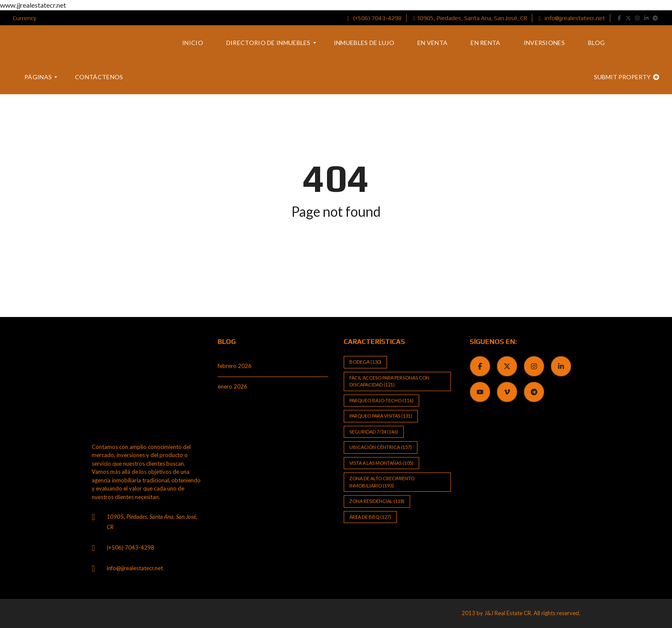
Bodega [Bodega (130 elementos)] (365, 362)
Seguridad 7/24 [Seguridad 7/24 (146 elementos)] (374, 432)
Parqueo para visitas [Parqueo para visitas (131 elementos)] (381, 416)
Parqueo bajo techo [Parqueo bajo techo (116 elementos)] (381, 400)
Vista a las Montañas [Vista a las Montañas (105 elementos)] (381, 463)
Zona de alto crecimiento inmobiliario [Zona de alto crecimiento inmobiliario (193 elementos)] (382, 482)
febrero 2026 (235, 366)
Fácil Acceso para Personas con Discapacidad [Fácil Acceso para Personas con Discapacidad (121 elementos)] (389, 381)
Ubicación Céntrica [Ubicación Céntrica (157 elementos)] (381, 447)
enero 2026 (232, 386)
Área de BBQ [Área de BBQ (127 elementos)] (370, 517)
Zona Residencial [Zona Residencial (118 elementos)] (377, 501)
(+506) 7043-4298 (374, 18)
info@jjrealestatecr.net (572, 18)
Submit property (627, 77)
